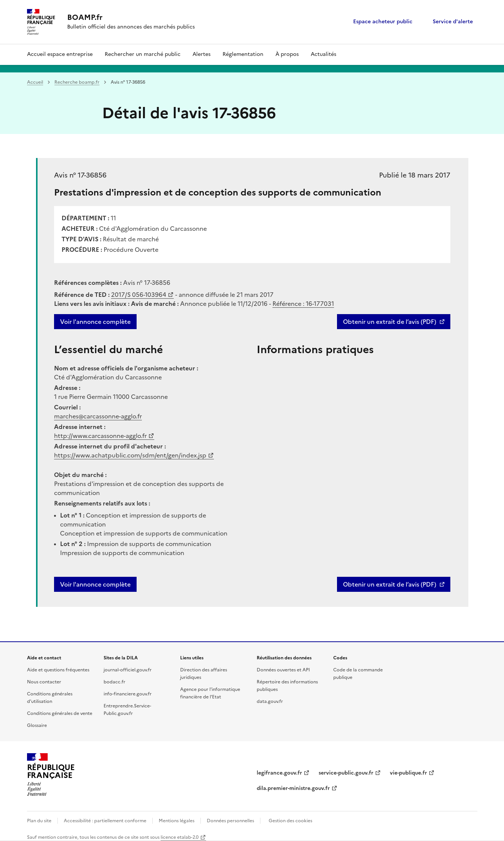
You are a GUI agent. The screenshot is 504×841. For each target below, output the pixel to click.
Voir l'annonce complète (95, 322)
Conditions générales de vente (60, 713)
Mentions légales (177, 821)
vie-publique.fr (408, 773)
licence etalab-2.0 (180, 837)
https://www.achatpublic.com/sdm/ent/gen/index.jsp (130, 455)
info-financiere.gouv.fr (128, 694)
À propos (287, 54)
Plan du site (39, 821)
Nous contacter (44, 682)
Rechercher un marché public (143, 54)
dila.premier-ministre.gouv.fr (293, 788)
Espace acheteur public (383, 22)
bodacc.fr (114, 682)
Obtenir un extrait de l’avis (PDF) (390, 322)
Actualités (323, 54)
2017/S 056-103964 (139, 295)
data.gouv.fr (270, 701)
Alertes (202, 54)
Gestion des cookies (290, 821)
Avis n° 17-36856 (80, 175)
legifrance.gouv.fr (279, 773)
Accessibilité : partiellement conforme (105, 821)
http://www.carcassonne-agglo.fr (100, 436)
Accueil (35, 82)
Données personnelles (230, 821)
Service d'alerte (453, 22)
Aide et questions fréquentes (58, 670)
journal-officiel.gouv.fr (128, 670)
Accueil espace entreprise (60, 54)
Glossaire (37, 725)
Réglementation (243, 54)
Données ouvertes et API (283, 670)
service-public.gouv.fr (346, 773)
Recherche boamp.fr (77, 82)
